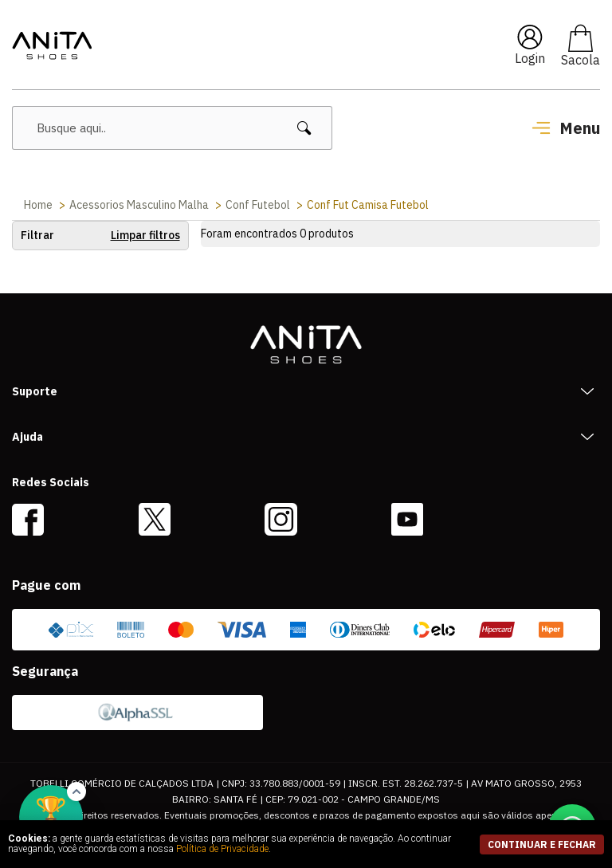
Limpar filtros (145, 235)
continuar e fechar (542, 844)
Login (530, 58)
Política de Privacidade (222, 849)
